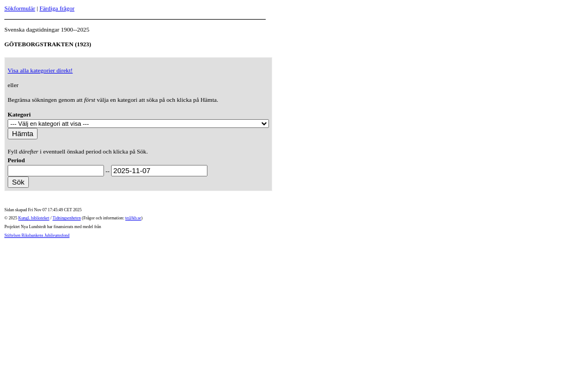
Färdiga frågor (57, 8)
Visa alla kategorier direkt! (40, 70)
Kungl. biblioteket (34, 218)
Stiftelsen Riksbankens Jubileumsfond (37, 235)
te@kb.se (133, 218)
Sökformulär (20, 8)
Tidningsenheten (66, 218)
